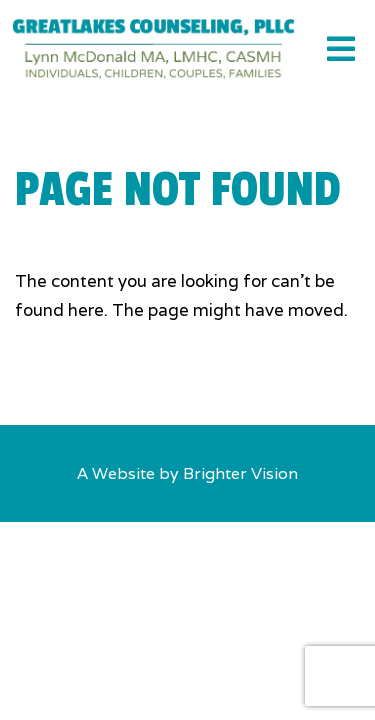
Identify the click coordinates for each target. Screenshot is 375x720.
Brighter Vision (240, 473)
